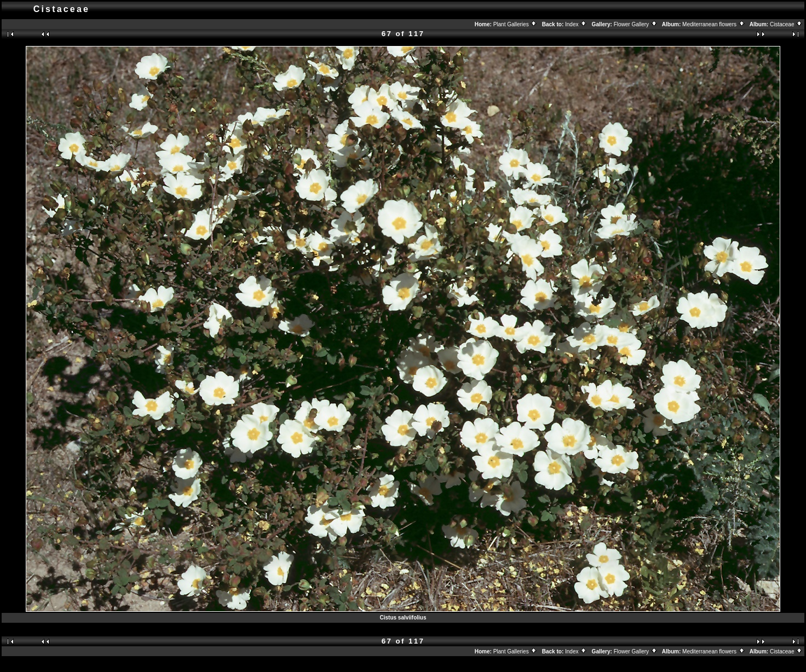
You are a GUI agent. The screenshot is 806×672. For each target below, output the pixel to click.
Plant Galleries (516, 24)
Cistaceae (786, 24)
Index (576, 24)
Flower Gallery (636, 24)
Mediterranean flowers (714, 24)
